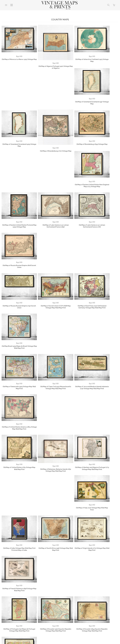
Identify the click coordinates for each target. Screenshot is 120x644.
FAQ (34, 608)
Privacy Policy (44, 608)
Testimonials (24, 608)
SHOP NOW (78, 612)
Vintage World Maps (84, 608)
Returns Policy (58, 608)
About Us (12, 608)
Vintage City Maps (44, 612)
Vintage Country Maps (103, 608)
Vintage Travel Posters (62, 612)
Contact (70, 608)
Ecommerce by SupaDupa (62, 634)
